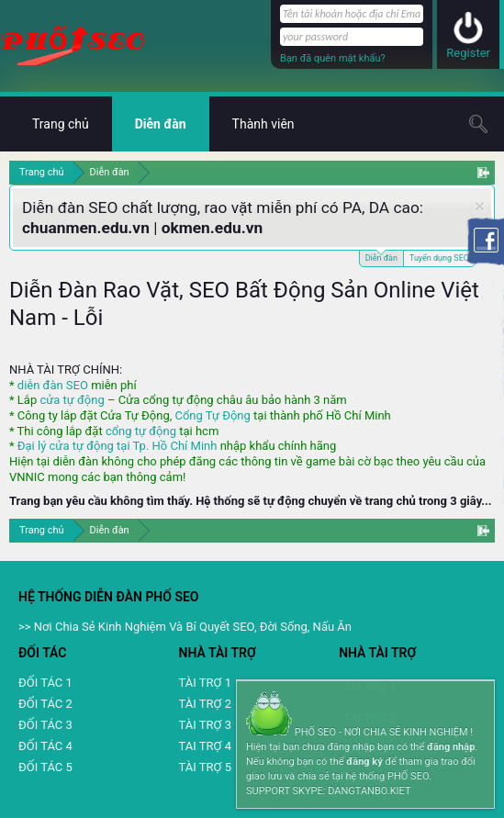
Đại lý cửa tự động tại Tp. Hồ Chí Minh (118, 446)
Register (468, 53)
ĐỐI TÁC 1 (45, 683)
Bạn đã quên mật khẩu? (333, 58)
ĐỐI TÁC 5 (45, 767)
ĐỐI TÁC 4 (45, 746)
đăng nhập (451, 747)
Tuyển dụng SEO (439, 258)
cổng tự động (141, 431)
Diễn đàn (381, 257)
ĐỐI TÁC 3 (45, 725)
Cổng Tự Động (212, 415)
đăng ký (364, 762)
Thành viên (263, 124)
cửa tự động (72, 400)
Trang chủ (61, 124)
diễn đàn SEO (53, 385)
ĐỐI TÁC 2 (45, 704)
